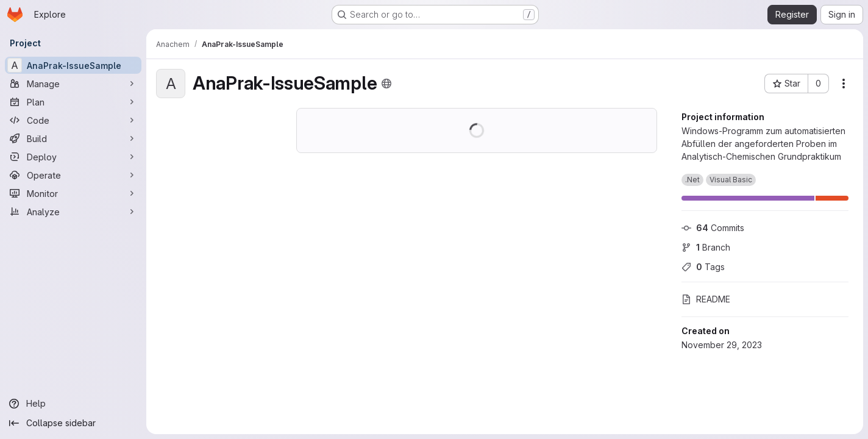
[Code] (73, 120)
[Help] (73, 404)
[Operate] (73, 175)
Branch (706, 247)
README (706, 299)
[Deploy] (73, 157)
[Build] (73, 138)
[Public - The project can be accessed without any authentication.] (386, 84)
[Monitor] (73, 193)
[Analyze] (73, 212)
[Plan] (73, 102)
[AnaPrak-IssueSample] (73, 65)
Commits (713, 228)
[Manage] (73, 84)
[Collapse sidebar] (73, 423)
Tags (703, 267)
